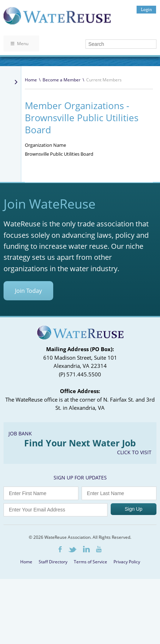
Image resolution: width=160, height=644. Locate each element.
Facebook (60, 549)
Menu (20, 44)
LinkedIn (86, 549)
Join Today (28, 291)
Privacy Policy (127, 562)
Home (31, 80)
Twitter (72, 550)
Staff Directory (53, 562)
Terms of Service (90, 562)
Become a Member (62, 80)
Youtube (99, 549)
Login (146, 9)
